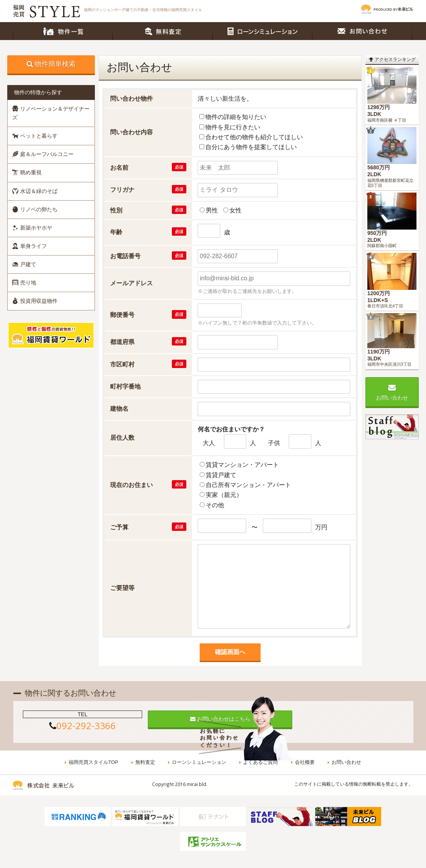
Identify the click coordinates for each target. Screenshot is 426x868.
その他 (215, 505)
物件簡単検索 (55, 64)
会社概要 (304, 763)
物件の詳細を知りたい (236, 117)
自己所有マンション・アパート (248, 485)
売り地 (24, 283)
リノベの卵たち (35, 209)
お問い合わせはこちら (213, 719)
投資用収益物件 (35, 301)
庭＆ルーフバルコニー (43, 154)
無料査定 (163, 31)
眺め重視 (27, 172)
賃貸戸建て (221, 475)
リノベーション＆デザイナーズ (51, 113)
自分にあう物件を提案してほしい (251, 147)
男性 (212, 210)
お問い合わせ (362, 31)
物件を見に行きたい (233, 127)
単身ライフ (30, 246)
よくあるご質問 (260, 763)
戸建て (24, 264)
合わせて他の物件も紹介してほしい (254, 137)
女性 (235, 210)
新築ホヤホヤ (32, 228)
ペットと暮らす (35, 136)
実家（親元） (224, 495)
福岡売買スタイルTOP (94, 763)
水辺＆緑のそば (35, 191)
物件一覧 (63, 31)
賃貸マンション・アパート (242, 465)
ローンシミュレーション (263, 31)
